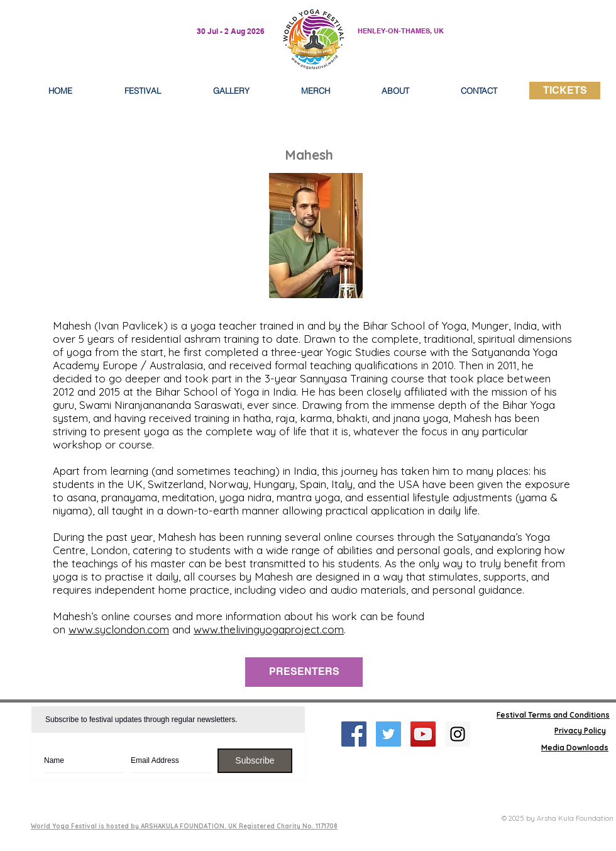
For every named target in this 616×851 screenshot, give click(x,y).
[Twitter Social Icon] (388, 734)
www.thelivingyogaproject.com (269, 629)
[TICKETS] (565, 91)
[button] (395, 91)
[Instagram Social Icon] (458, 734)
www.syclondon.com (119, 629)
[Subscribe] (255, 761)
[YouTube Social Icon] (423, 734)
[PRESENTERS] (304, 672)
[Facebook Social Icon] (354, 734)
